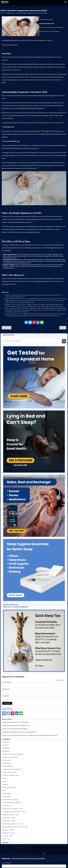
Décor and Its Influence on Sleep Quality (15, 729)
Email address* (6, 863)
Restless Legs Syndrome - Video (12, 824)
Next (63, 328)
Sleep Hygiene (7, 794)
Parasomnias (10, 13)
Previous (7, 328)
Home (2, 13)
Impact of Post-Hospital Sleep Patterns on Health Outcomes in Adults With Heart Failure (30, 735)
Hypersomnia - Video (9, 821)
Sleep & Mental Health (9, 787)
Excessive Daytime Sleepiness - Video (14, 812)
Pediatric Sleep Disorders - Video (12, 809)
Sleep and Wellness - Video (11, 815)
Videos (4, 778)
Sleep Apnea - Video (9, 833)
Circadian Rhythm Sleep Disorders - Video (15, 827)
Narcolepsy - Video (8, 830)
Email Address (7, 682)
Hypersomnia (6, 760)
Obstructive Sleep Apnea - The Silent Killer (15, 722)
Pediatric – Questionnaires (10, 775)
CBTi (4, 791)
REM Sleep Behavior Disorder (11, 803)
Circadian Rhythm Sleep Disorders (13, 754)
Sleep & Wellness (8, 766)
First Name (6, 689)
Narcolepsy (6, 751)
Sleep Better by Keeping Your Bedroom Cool (16, 725)
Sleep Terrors (6, 806)
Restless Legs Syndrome (10, 757)
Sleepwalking (6, 797)
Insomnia (5, 745)
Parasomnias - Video (9, 818)
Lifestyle (5, 781)
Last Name (6, 696)
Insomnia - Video (8, 836)
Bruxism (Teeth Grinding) (10, 800)
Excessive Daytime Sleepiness (12, 769)
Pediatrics (5, 784)
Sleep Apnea (6, 748)
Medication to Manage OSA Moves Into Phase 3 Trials (19, 732)
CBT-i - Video (6, 839)
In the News (6, 742)
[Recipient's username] (32, 341)
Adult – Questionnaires (9, 772)
